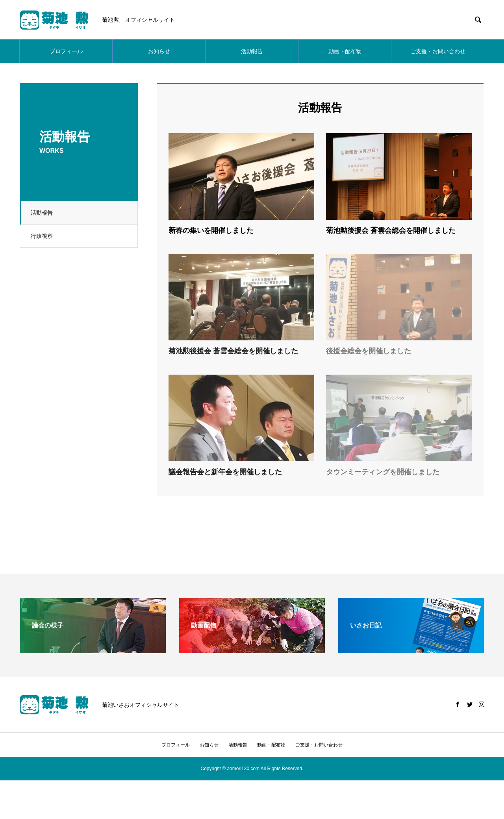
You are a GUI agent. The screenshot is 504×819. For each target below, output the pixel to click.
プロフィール (66, 51)
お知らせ (159, 51)
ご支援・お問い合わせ (438, 51)
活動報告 (252, 51)
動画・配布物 (345, 51)
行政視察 (43, 236)
